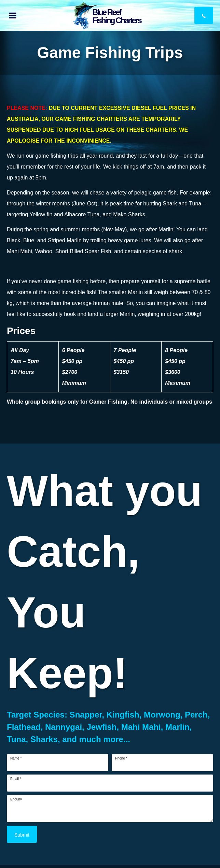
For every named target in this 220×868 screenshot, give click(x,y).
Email (16, 779)
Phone (121, 758)
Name (16, 758)
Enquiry (16, 799)
